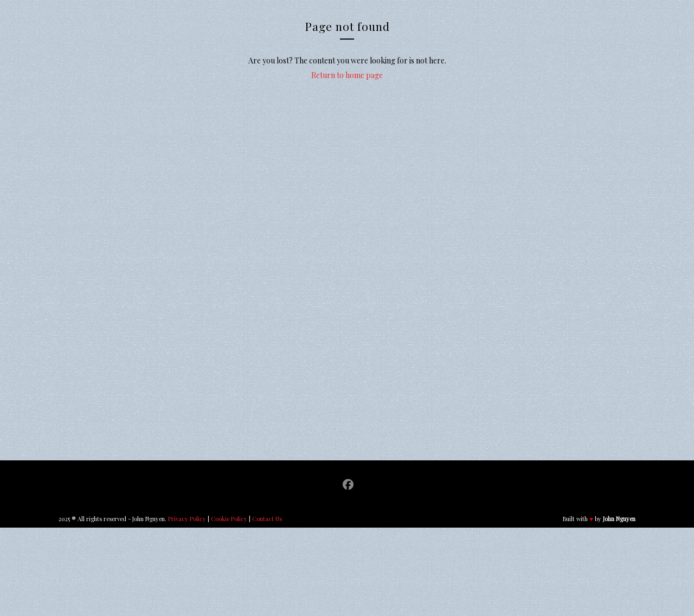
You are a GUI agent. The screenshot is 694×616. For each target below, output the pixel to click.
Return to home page (347, 75)
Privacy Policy (187, 519)
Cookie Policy (229, 519)
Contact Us (267, 519)
